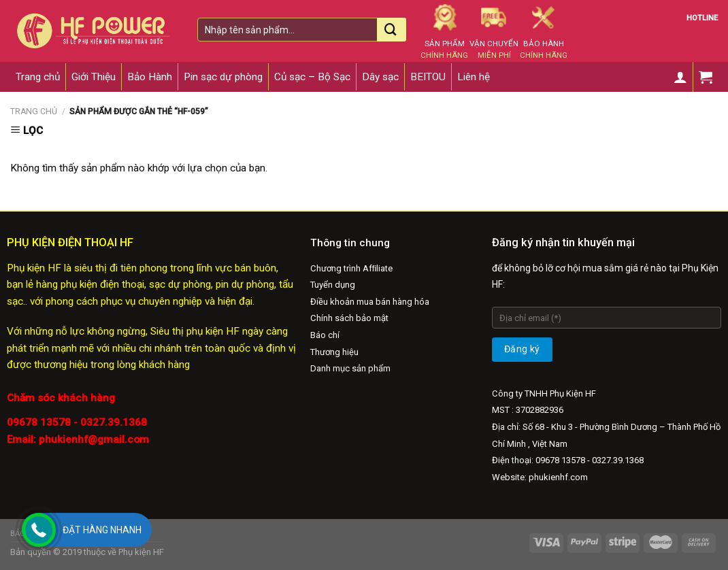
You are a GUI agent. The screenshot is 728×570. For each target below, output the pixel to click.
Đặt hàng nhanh (102, 530)
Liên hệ (474, 77)
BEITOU (428, 77)
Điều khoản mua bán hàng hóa (370, 302)
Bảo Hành (150, 77)
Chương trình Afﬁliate (352, 268)
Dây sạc (380, 77)
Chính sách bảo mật (349, 318)
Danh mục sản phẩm (350, 368)
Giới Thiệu (94, 77)
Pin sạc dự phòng (223, 77)
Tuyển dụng (333, 285)
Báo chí (325, 335)
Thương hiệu (334, 352)
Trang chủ (38, 77)
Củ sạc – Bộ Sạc (312, 77)
